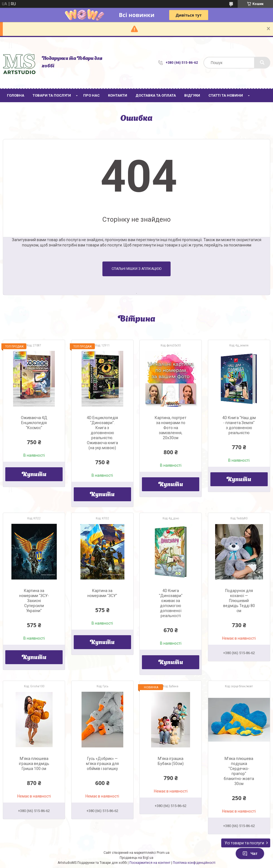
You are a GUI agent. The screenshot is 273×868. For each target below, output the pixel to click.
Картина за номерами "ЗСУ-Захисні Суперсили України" (34, 601)
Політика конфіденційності (194, 863)
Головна (16, 95)
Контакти (118, 95)
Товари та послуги (52, 95)
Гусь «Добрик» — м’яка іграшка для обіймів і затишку (102, 764)
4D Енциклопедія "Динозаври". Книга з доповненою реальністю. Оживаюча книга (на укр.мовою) (102, 433)
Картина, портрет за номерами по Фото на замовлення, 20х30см (171, 428)
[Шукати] (262, 63)
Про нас (91, 95)
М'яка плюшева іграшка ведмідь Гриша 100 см (34, 764)
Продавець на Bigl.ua (136, 858)
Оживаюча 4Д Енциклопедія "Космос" (34, 423)
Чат (250, 854)
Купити (34, 475)
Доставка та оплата (156, 95)
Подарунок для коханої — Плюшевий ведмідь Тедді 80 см (239, 601)
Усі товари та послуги (244, 843)
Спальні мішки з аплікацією (136, 269)
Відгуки (192, 95)
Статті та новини (226, 95)
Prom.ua (163, 853)
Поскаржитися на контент (150, 863)
